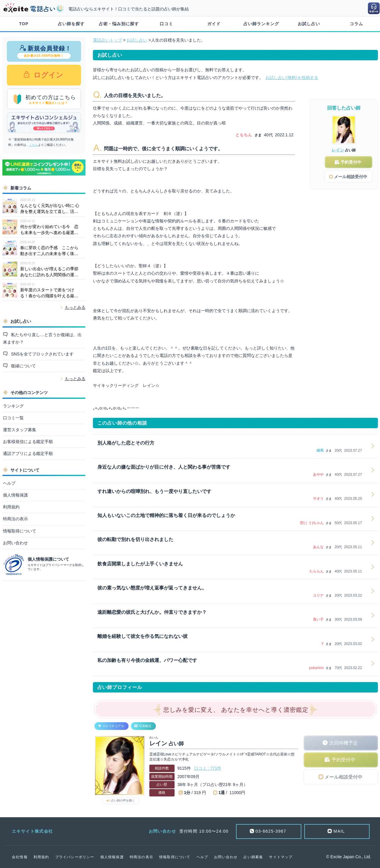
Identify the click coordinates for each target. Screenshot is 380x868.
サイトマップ (281, 857)
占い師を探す (71, 24)
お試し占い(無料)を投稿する (292, 78)
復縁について (23, 366)
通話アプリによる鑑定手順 (28, 453)
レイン (338, 150)
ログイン (48, 75)
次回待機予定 (343, 743)
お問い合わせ (15, 543)
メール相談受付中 (343, 777)
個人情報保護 (15, 495)
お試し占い (309, 24)
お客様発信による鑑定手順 (28, 442)
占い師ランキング (261, 24)
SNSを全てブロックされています (42, 354)
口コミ (166, 24)
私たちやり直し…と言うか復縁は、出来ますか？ (42, 338)
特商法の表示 (15, 519)
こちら (34, 145)
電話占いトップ (107, 40)
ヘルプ (9, 483)
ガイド (214, 24)
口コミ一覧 (13, 418)
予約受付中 (343, 760)
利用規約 (11, 507)
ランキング (13, 406)
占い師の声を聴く (123, 800)
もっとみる (75, 307)
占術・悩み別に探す (119, 24)
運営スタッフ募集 (20, 430)
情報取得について (20, 531)
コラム (356, 24)
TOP (24, 24)
